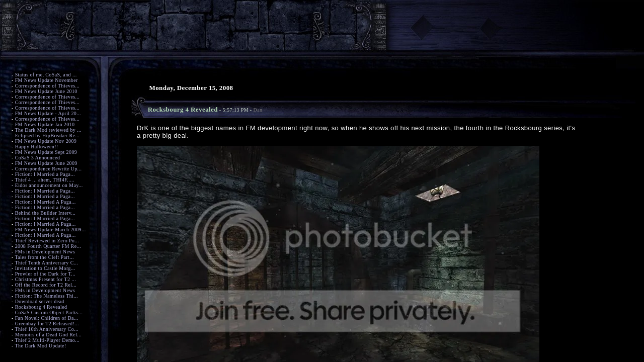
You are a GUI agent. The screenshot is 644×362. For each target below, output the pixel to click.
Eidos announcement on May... (49, 185)
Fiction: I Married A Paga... (46, 202)
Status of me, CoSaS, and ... (46, 75)
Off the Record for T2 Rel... (46, 285)
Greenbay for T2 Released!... (47, 324)
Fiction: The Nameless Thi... (47, 296)
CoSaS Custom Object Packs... (49, 312)
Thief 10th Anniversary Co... (46, 329)
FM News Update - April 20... (48, 113)
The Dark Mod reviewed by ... (48, 130)
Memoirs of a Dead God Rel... (48, 335)
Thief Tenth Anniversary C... (46, 263)
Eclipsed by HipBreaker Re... (48, 135)
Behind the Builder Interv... (46, 213)
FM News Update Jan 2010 (45, 124)
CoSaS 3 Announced (38, 158)
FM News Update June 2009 (46, 163)
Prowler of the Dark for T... (45, 274)
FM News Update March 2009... (51, 230)
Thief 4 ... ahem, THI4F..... (44, 180)
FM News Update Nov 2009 (46, 141)
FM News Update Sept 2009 (46, 152)
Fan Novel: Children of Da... (47, 318)
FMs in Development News (45, 252)
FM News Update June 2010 (46, 91)
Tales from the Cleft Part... (44, 257)
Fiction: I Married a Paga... (45, 174)
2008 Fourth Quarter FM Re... (48, 246)
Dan (258, 110)
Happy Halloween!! (37, 147)
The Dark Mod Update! (40, 346)
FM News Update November (47, 80)
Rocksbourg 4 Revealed (41, 307)
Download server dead (40, 301)
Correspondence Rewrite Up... (49, 169)
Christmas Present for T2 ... (46, 279)
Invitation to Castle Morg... (45, 268)
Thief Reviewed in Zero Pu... (47, 241)
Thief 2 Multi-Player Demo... (47, 340)
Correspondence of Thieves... (48, 86)
